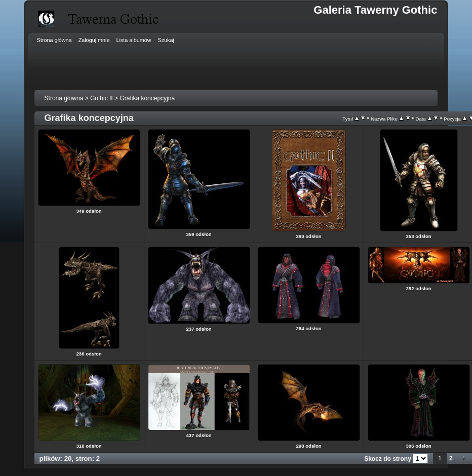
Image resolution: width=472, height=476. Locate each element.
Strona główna (64, 98)
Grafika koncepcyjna (147, 98)
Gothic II (102, 98)
